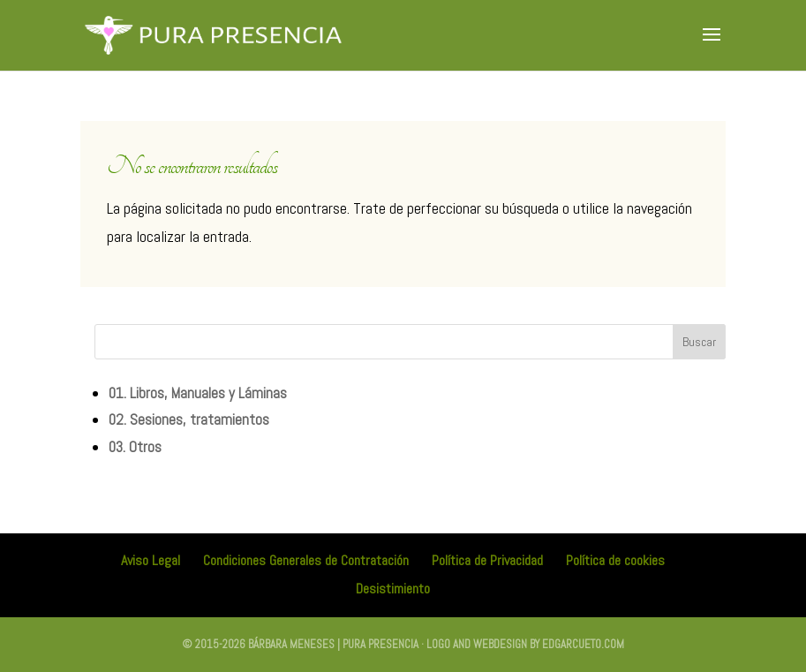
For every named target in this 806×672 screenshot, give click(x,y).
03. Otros (135, 447)
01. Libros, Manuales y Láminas (198, 393)
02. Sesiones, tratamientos (189, 419)
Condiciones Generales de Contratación (306, 560)
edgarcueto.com (583, 644)
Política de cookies (615, 560)
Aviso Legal (151, 560)
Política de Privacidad (487, 560)
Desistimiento (393, 589)
